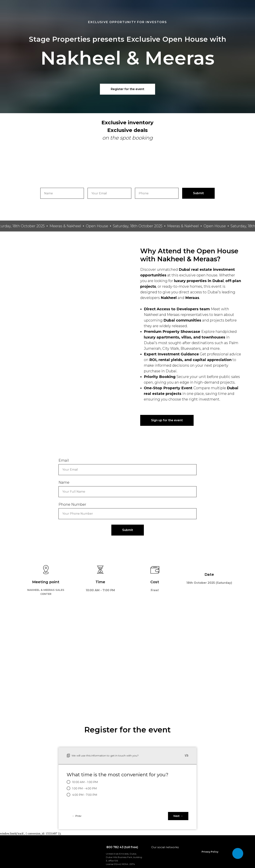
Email (64, 460)
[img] (98, 857)
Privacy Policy (210, 852)
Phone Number (72, 504)
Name (64, 482)
